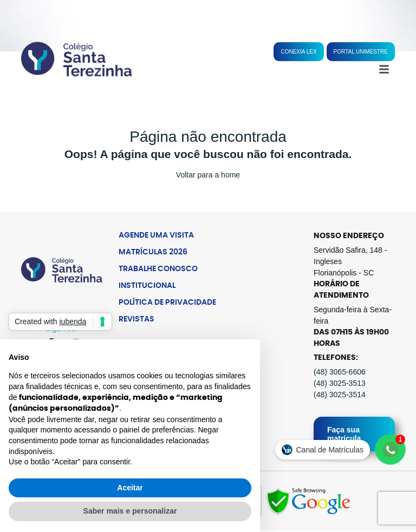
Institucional (147, 286)
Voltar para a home (208, 175)
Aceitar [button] (130, 488)
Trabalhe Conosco (158, 269)
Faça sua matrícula (344, 434)
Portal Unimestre (361, 52)
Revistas (136, 319)
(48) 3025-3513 (340, 383)
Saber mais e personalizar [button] (130, 511)
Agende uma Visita (156, 235)
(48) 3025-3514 (340, 395)
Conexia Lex (298, 52)
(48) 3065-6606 (340, 372)
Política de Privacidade (167, 303)
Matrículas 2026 (153, 252)
